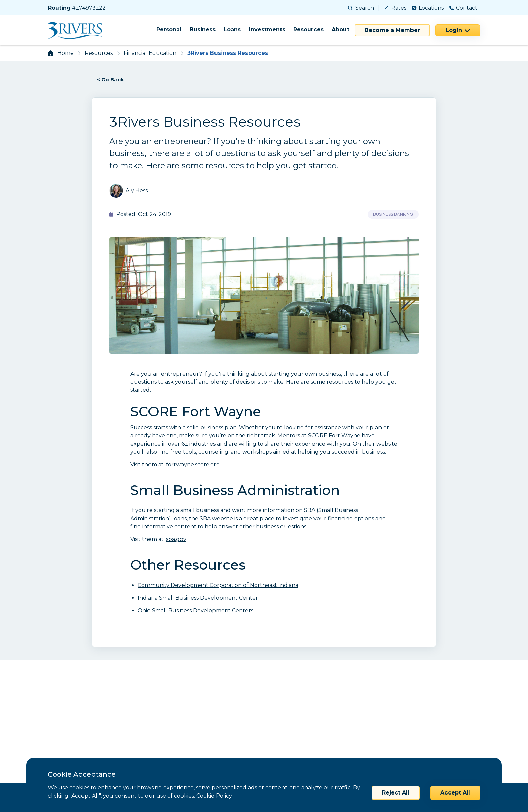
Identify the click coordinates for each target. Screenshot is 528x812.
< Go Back (111, 80)
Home (65, 53)
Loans (232, 29)
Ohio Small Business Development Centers (196, 611)
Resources (308, 29)
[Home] (77, 30)
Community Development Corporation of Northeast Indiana (218, 585)
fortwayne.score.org (194, 465)
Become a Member (392, 30)
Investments (267, 29)
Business (203, 29)
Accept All (455, 793)
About (340, 29)
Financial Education (150, 53)
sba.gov (176, 540)
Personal (169, 29)
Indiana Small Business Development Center (198, 598)
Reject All (396, 793)
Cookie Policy (214, 796)
